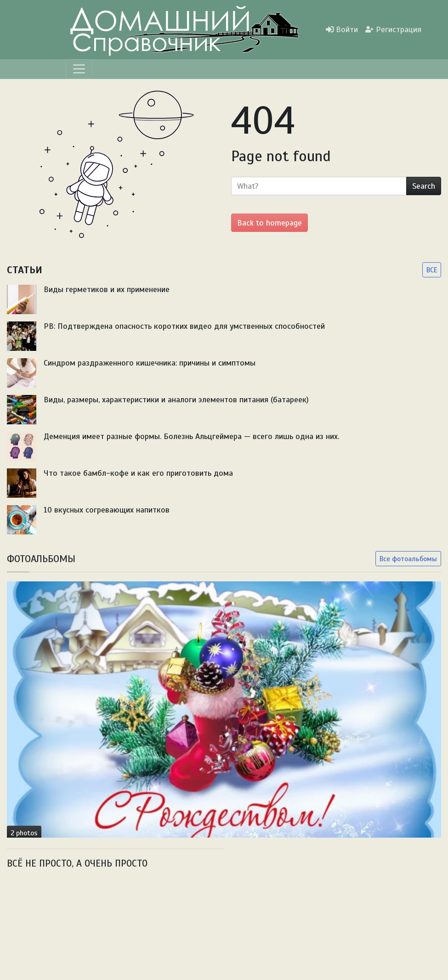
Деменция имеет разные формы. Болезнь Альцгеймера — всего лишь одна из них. (191, 436)
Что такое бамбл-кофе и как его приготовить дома (138, 473)
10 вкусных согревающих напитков (107, 510)
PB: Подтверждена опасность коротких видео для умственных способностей (184, 326)
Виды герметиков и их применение (107, 289)
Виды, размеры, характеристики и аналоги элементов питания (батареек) (176, 400)
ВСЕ (432, 270)
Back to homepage (269, 223)
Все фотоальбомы (408, 559)
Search (424, 186)
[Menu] (79, 69)
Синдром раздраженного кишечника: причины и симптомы (150, 363)
